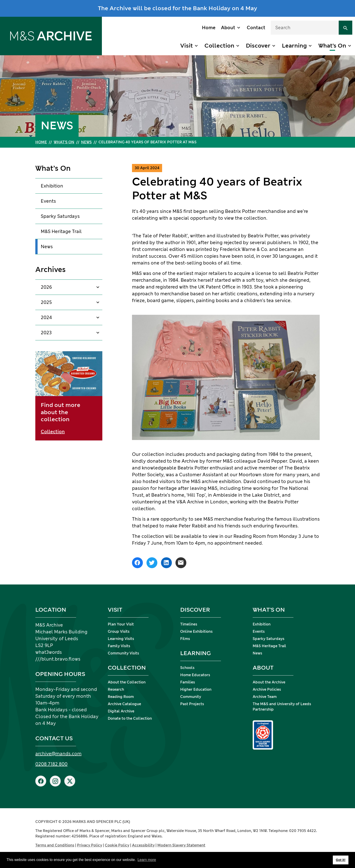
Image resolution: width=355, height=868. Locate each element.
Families (188, 682)
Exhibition (52, 186)
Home (209, 28)
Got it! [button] (341, 860)
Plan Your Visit (121, 624)
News (86, 142)
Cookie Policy (117, 845)
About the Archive (269, 682)
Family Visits (119, 646)
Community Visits (123, 653)
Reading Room (121, 697)
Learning (294, 46)
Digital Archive (121, 711)
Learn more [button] (147, 860)
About (228, 28)
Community (191, 697)
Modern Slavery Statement (181, 845)
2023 (46, 333)
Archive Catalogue (124, 704)
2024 (46, 317)
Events (48, 201)
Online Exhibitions (196, 631)
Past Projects (192, 704)
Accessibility (143, 845)
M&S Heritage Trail (61, 231)
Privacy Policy (90, 845)
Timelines (189, 624)
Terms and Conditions (55, 845)
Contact (256, 28)
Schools (187, 668)
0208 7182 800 (51, 764)
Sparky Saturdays (60, 216)
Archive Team (265, 697)
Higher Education (196, 689)
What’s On (332, 46)
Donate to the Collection (130, 718)
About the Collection (127, 682)
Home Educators (195, 675)
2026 (46, 287)
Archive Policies (267, 689)
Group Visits (119, 631)
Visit (187, 46)
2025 (46, 302)
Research (116, 689)
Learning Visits (121, 639)
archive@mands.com (58, 754)
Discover (258, 46)
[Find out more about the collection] (69, 396)
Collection (219, 46)
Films (185, 639)
